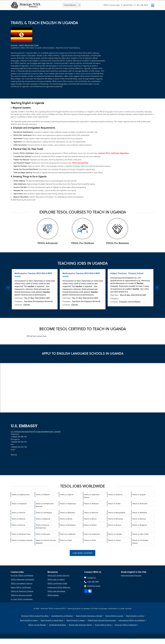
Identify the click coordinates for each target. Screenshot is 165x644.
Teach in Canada (115, 534)
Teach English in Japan (145, 616)
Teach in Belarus (19, 519)
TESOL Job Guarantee (84, 163)
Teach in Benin (91, 519)
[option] (35, 289)
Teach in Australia (140, 504)
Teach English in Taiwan (55, 620)
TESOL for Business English (21, 595)
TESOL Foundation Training (22, 584)
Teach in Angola (139, 494)
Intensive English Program (131, 576)
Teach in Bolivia (19, 525)
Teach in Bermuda (116, 519)
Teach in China (115, 540)
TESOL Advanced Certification (22, 580)
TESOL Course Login (112, 5)
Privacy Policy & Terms (93, 625)
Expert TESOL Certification (21, 587)
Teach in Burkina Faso (21, 534)
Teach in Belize (66, 519)
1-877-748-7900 (142, 5)
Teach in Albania (43, 494)
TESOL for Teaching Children (22, 591)
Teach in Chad (66, 540)
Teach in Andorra (116, 494)
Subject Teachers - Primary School (127, 273)
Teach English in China (124, 616)
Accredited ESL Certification (52, 616)
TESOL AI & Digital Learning (58, 576)
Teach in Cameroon (92, 534)
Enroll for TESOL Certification (22, 576)
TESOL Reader (53, 595)
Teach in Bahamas (68, 513)
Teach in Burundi (43, 534)
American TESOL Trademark (115, 625)
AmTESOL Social (94, 586)
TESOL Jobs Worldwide (56, 591)
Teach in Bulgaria (140, 525)
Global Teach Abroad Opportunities (81, 620)
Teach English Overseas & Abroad (79, 616)
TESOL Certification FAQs (57, 584)
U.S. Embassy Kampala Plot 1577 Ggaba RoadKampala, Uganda (36, 432)
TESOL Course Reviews (136, 620)
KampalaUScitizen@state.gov (22, 452)
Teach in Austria (19, 513)
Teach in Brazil (91, 525)
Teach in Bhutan (139, 519)
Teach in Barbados (140, 513)
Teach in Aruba (115, 504)
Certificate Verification (47, 625)
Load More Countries (83, 553)
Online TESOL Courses (104, 616)
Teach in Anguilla (19, 504)
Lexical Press (128, 5)
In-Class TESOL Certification (22, 599)
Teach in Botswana (68, 525)
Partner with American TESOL (70, 625)
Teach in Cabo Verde (141, 534)
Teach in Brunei (115, 525)
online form (42, 336)
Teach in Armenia (92, 504)
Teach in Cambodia (68, 534)
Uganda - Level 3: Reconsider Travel (25, 45)
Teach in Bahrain (91, 513)
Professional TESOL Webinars (59, 587)
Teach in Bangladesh (117, 513)
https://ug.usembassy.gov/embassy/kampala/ (29, 457)
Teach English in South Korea (32, 620)
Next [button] (158, 288)
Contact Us (92, 578)
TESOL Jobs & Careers (56, 580)
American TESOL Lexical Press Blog (25, 616)
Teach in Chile (90, 540)
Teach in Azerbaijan (44, 513)
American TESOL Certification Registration (119, 153)
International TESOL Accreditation (111, 620)
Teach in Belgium (43, 519)
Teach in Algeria (67, 494)
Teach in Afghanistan (21, 494)
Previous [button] (7, 288)
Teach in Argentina (68, 504)
